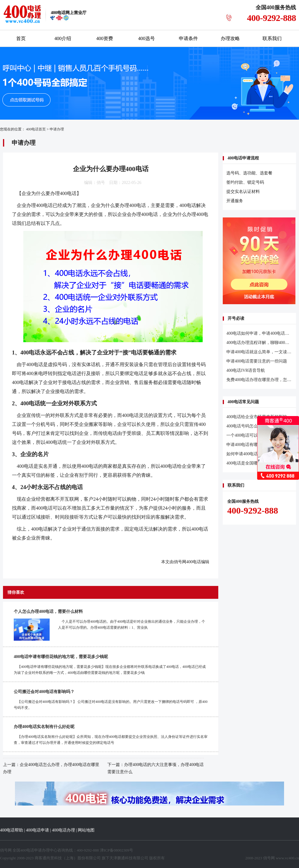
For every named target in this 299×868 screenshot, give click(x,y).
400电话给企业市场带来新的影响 (257, 417)
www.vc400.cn (287, 858)
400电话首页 (36, 129)
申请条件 (188, 38)
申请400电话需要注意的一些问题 (257, 361)
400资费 (105, 38)
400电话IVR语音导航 (246, 370)
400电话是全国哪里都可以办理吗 (257, 463)
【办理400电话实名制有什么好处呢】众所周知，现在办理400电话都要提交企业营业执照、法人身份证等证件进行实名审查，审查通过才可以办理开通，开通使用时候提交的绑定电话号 (111, 740)
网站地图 (86, 830)
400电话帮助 (12, 830)
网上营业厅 (69, 13)
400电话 (188, 205)
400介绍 (63, 38)
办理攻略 (230, 38)
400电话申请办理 (35, 850)
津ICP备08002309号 (116, 850)
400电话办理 (64, 830)
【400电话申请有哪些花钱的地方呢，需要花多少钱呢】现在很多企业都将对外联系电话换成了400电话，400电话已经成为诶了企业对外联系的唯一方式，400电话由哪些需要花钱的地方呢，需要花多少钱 (110, 670)
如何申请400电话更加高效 (250, 454)
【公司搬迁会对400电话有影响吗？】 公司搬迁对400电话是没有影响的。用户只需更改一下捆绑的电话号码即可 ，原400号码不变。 (111, 705)
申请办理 (57, 129)
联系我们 (272, 38)
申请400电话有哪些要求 (248, 445)
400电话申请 (38, 830)
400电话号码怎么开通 (246, 426)
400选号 (147, 38)
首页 (21, 38)
